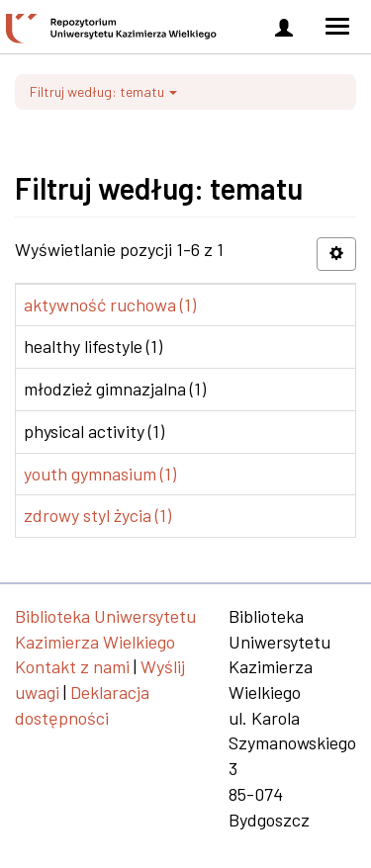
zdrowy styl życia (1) (97, 515)
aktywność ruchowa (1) (110, 304)
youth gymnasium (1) (100, 474)
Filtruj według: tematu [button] (103, 91)
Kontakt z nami (72, 666)
